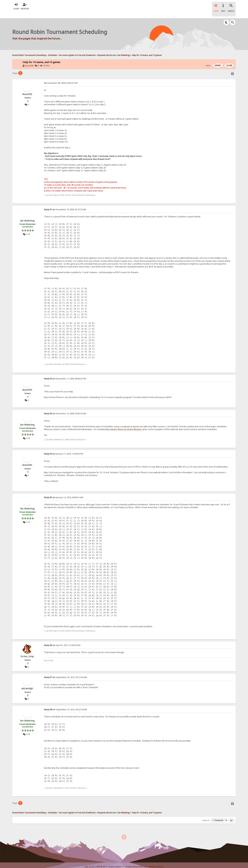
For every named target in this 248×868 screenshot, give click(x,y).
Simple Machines (116, 860)
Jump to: (206, 814)
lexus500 (29, 59)
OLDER (229, 59)
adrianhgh (27, 682)
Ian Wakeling (123, 48)
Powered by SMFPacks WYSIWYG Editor (145, 860)
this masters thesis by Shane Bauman (124, 423)
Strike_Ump (27, 650)
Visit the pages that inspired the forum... (37, 32)
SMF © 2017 (102, 860)
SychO (134, 863)
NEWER (218, 59)
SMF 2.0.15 (89, 860)
